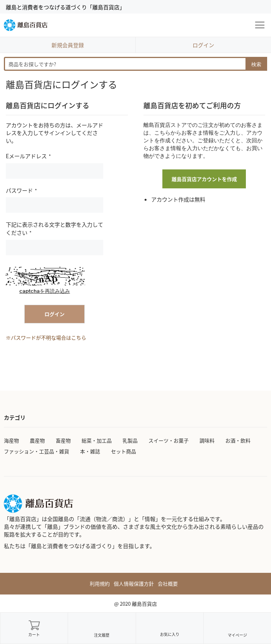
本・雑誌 (90, 451)
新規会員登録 (68, 45)
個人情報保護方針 (134, 584)
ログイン (203, 45)
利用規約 (100, 584)
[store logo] (26, 25)
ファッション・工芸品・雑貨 (37, 451)
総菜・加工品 (97, 440)
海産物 (11, 440)
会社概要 (168, 584)
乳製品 (130, 440)
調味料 (207, 440)
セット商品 (124, 451)
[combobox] (135, 64)
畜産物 (63, 440)
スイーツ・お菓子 (169, 440)
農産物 (37, 440)
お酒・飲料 (238, 440)
